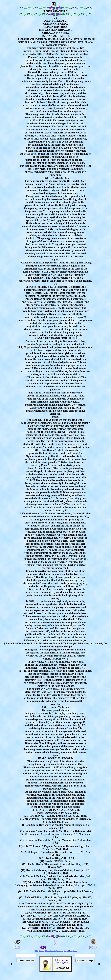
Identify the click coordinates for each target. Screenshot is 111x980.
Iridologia (60, 951)
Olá (37, 951)
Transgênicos (73, 951)
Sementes (41, 951)
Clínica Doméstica (51, 951)
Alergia (66, 951)
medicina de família (62, 962)
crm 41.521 (62, 964)
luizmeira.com (62, 960)
